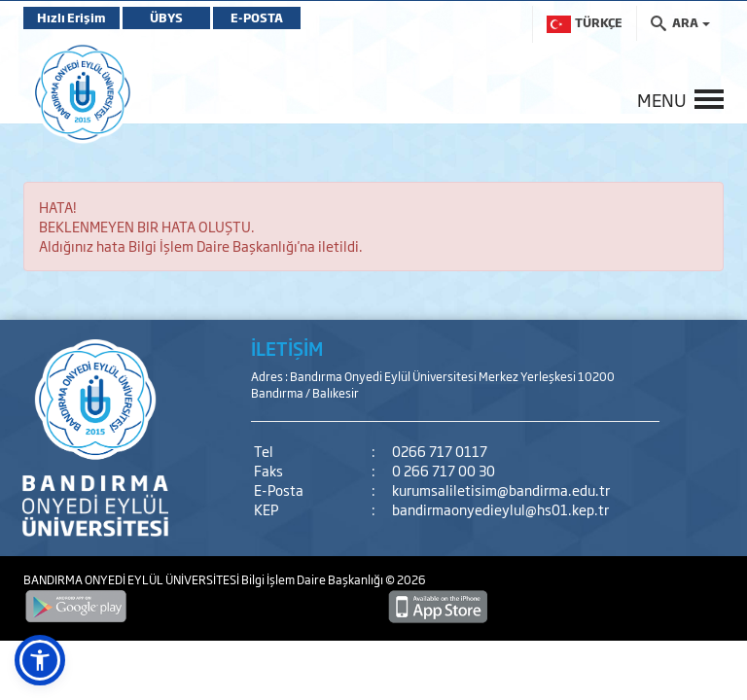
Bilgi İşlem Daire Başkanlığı (313, 579)
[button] (40, 660)
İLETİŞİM (287, 348)
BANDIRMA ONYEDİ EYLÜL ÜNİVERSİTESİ (132, 579)
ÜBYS (166, 17)
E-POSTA (257, 17)
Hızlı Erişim (71, 17)
